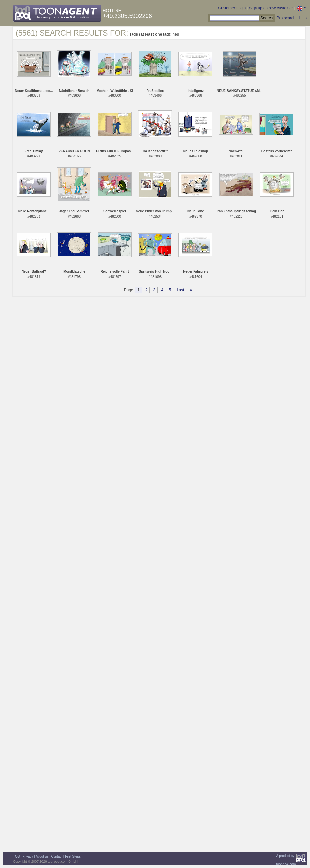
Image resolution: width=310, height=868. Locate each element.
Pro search (286, 18)
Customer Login (232, 8)
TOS (16, 856)
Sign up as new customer (271, 8)
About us (42, 856)
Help (303, 18)
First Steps (73, 856)
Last (181, 290)
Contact (57, 856)
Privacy (28, 856)
